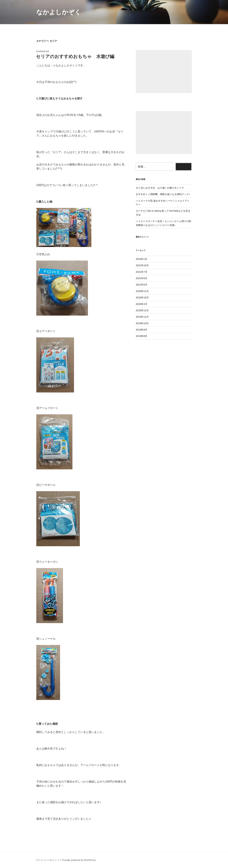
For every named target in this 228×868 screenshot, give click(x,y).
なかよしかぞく (59, 12)
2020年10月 (142, 298)
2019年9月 (142, 330)
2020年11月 (142, 291)
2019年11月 (142, 317)
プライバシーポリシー (47, 860)
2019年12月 (142, 310)
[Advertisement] (164, 72)
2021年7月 (142, 272)
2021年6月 (142, 278)
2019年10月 (142, 323)
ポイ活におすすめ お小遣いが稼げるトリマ (160, 188)
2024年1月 (142, 259)
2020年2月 (142, 304)
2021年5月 (142, 285)
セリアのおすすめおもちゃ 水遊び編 (75, 56)
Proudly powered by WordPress (79, 860)
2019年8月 (142, 336)
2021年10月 (142, 265)
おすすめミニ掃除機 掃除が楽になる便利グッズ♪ (163, 194)
